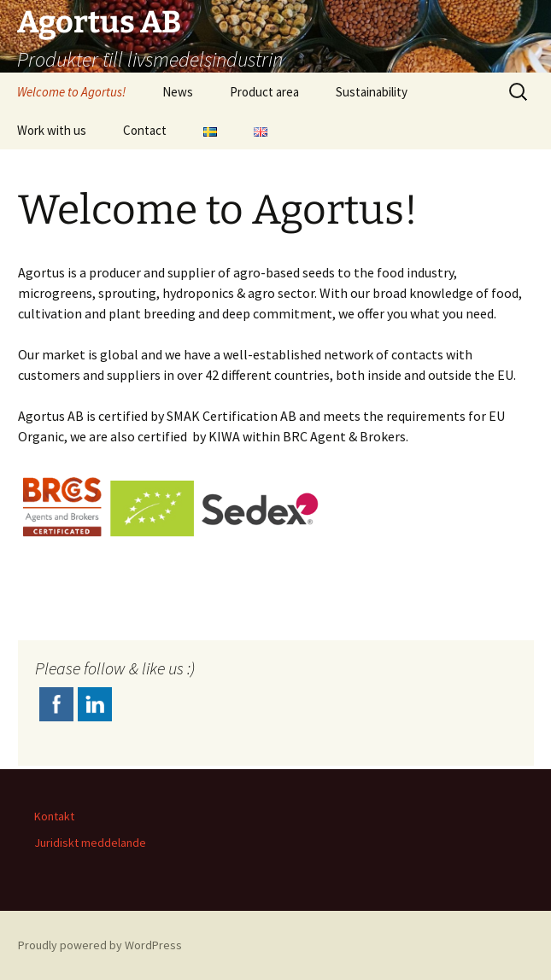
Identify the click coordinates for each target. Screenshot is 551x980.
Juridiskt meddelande (90, 843)
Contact (145, 130)
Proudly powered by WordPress (100, 945)
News (178, 92)
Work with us (52, 130)
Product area (264, 92)
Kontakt (54, 816)
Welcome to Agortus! (71, 92)
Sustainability (372, 92)
